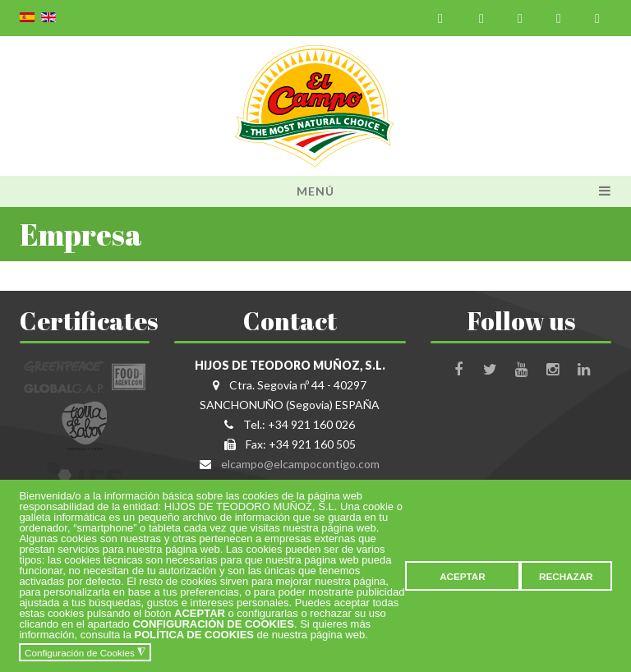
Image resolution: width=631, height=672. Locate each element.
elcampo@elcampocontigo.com (300, 464)
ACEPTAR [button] (463, 576)
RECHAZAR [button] (566, 576)
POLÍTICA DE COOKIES (194, 635)
